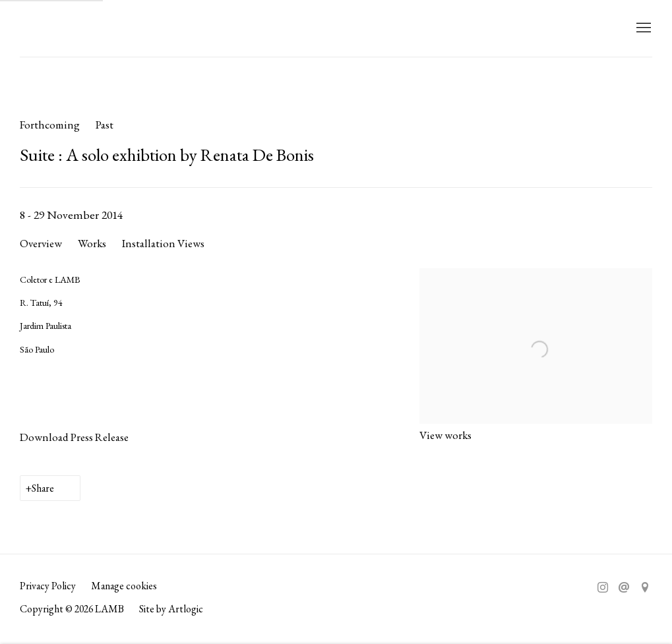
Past (105, 125)
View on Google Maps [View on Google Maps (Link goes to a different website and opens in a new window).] (645, 588)
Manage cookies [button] (124, 586)
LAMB (46, 28)
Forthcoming (50, 125)
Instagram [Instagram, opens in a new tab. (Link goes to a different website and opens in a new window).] (603, 588)
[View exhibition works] (536, 280)
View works (445, 435)
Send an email (624, 588)
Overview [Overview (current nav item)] (41, 243)
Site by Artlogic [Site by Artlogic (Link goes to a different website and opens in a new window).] (171, 609)
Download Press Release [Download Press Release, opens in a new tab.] (74, 437)
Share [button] (43, 488)
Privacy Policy (48, 586)
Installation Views (163, 243)
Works (92, 243)
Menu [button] (642, 28)
